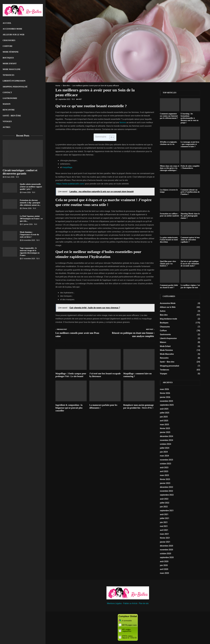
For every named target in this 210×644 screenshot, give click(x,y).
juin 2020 (164, 565)
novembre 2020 (166, 550)
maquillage (67, 167)
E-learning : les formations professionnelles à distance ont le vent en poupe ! (190, 118)
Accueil (7, 23)
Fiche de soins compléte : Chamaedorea (190, 167)
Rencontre (9, 110)
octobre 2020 (165, 554)
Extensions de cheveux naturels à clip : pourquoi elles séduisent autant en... (30, 203)
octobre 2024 (165, 444)
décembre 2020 (166, 546)
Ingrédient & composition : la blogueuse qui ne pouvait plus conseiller (69, 408)
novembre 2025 (166, 401)
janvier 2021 (165, 542)
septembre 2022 (167, 495)
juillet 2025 (165, 413)
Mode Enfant (10, 64)
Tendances (8, 75)
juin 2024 (164, 452)
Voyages (7, 121)
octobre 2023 (165, 464)
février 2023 (165, 479)
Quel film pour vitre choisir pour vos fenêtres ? (168, 264)
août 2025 (164, 409)
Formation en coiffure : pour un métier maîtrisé (169, 215)
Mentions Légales (114, 603)
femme (123, 122)
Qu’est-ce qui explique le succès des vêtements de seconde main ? (190, 264)
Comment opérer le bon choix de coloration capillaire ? (190, 240)
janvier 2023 (165, 483)
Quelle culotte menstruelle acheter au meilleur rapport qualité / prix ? (31, 187)
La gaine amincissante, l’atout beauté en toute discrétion (169, 240)
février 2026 (165, 393)
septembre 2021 (167, 511)
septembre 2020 (167, 557)
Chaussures (9, 40)
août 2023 (164, 468)
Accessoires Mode (12, 29)
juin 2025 (164, 417)
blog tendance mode (168, 319)
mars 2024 (164, 456)
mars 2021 (164, 534)
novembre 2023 (166, 460)
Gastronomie (10, 98)
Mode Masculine (12, 69)
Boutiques (8, 58)
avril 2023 (164, 471)
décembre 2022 (166, 487)
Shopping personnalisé (15, 87)
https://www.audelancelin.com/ (70, 184)
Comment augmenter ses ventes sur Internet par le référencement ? (169, 116)
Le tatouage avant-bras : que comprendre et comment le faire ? (190, 144)
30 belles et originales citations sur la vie (168, 143)
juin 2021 (164, 522)
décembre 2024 (166, 436)
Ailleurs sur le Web (13, 35)
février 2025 (165, 428)
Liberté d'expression (168, 338)
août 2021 (164, 514)
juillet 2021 (165, 518)
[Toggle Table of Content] (111, 137)
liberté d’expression (14, 81)
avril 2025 (164, 421)
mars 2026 (164, 389)
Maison (7, 104)
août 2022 (164, 499)
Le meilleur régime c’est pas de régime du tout (190, 286)
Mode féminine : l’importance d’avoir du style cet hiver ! (29, 235)
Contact (7, 93)
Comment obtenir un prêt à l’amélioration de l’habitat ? (190, 192)
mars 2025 (164, 425)
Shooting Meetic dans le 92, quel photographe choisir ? (190, 216)
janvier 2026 (165, 397)
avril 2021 (164, 530)
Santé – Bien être (12, 116)
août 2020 (164, 561)
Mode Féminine (11, 52)
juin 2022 (164, 507)
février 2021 (165, 538)
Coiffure (8, 46)
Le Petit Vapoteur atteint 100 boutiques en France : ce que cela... (31, 219)
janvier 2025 (165, 432)
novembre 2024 (166, 440)
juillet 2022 (165, 503)
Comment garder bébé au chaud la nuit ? (169, 286)
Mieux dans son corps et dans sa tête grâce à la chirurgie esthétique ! (170, 168)
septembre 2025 (167, 405)
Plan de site (144, 603)
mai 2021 (164, 526)
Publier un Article (130, 603)
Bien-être (164, 315)
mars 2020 (164, 573)
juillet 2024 (165, 448)
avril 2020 (164, 569)
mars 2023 (164, 475)
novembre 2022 (166, 491)
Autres (6, 127)
